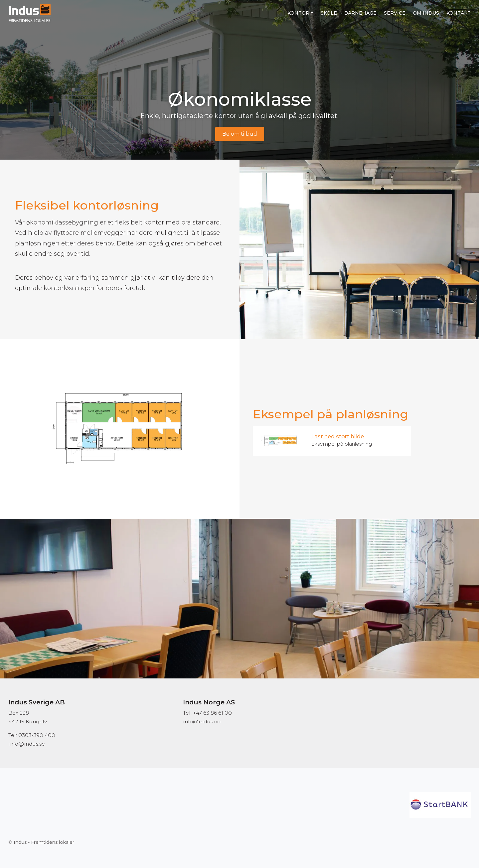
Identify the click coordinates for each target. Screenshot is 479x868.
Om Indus (426, 13)
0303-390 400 (37, 735)
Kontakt (459, 13)
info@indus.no (202, 722)
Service (395, 13)
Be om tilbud (240, 134)
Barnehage (360, 13)
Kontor (298, 13)
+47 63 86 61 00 (212, 713)
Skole (329, 13)
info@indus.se (27, 744)
